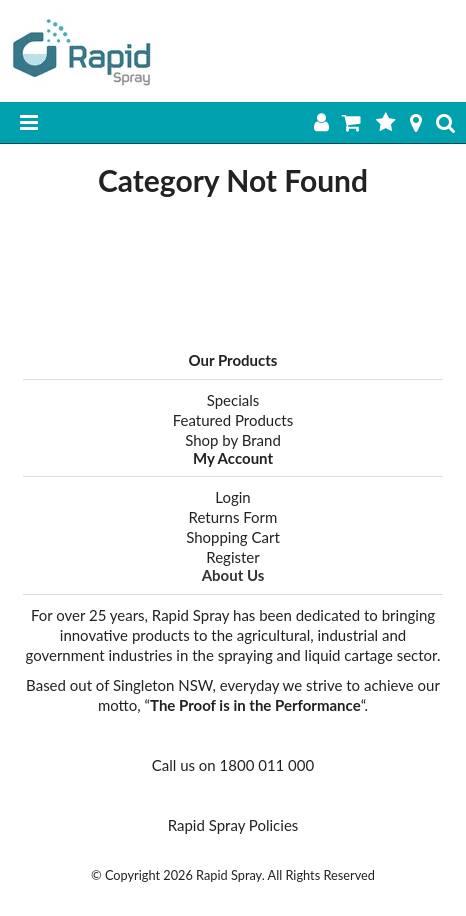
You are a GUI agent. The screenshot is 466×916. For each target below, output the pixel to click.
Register (232, 557)
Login (232, 497)
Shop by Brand (233, 440)
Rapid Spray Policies (233, 825)
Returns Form (233, 517)
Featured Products (233, 420)
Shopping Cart (233, 537)
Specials (233, 400)
